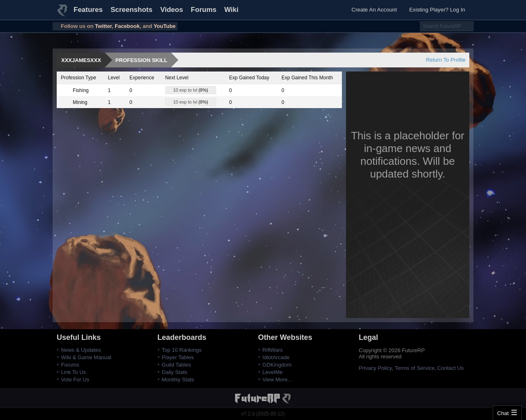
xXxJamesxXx (81, 60)
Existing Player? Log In (437, 10)
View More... (277, 380)
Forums (203, 10)
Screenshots (131, 10)
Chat (503, 413)
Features (88, 10)
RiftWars (273, 350)
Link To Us (74, 372)
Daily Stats (175, 372)
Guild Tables (176, 365)
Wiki (232, 10)
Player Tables (178, 357)
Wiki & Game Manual (86, 357)
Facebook (127, 26)
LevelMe (273, 372)
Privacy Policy (375, 368)
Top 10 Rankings (182, 350)
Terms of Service (415, 368)
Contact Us (450, 368)
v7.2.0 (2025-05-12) (263, 414)
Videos (172, 10)
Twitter (103, 26)
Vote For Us (75, 380)
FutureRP (63, 14)
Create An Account (374, 10)
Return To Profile (446, 60)
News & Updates (81, 350)
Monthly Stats (178, 380)
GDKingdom (277, 365)
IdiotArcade (276, 357)
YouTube (165, 26)
